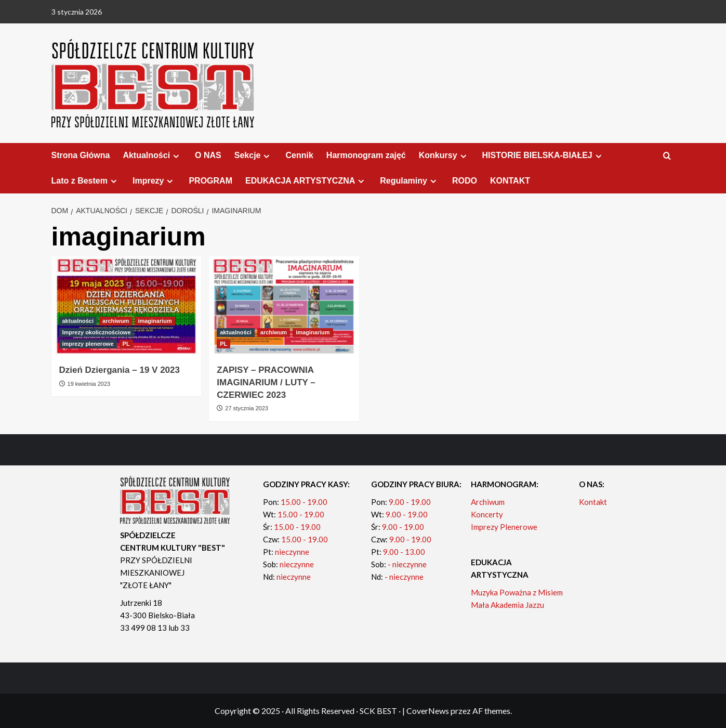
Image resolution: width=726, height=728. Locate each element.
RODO (465, 181)
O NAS (208, 155)
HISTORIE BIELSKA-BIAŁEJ (543, 155)
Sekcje (254, 155)
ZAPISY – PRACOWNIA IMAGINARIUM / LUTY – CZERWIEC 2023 (266, 382)
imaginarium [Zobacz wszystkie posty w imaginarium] (155, 321)
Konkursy (444, 155)
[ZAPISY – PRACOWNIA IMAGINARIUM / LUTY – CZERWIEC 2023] (284, 307)
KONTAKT (510, 181)
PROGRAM (210, 181)
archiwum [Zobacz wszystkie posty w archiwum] (116, 321)
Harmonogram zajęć (366, 155)
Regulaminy (410, 181)
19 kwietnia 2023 (89, 384)
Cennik (299, 155)
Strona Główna (81, 155)
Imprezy (154, 181)
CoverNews (428, 711)
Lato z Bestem (85, 181)
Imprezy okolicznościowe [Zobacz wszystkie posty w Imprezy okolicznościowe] (97, 332)
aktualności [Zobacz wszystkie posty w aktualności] (78, 321)
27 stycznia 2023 (247, 408)
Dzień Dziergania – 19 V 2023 (120, 370)
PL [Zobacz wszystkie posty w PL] (126, 344)
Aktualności (152, 155)
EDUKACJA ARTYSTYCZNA (306, 181)
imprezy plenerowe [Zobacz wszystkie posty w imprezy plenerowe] (88, 344)
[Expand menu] (176, 156)
